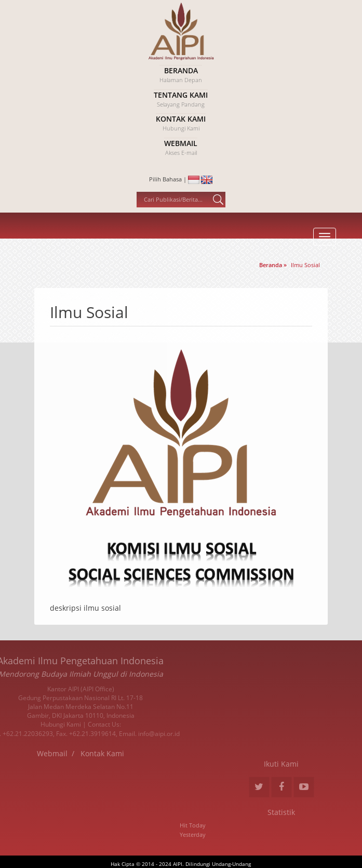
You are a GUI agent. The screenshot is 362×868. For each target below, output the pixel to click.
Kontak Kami (47, 753)
